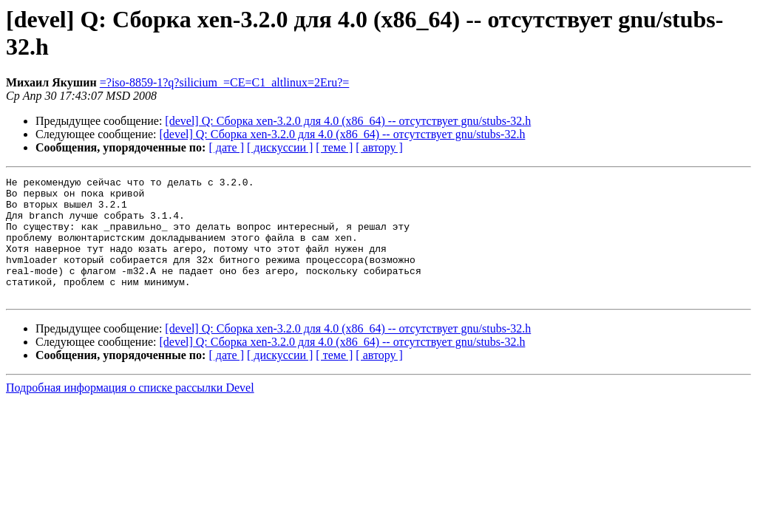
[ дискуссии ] (280, 147)
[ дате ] (226, 147)
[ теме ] (334, 147)
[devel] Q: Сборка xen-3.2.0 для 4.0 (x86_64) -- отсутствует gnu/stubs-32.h (348, 121)
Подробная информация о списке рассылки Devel (130, 412)
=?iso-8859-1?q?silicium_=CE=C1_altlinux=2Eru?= (225, 82)
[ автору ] (379, 147)
